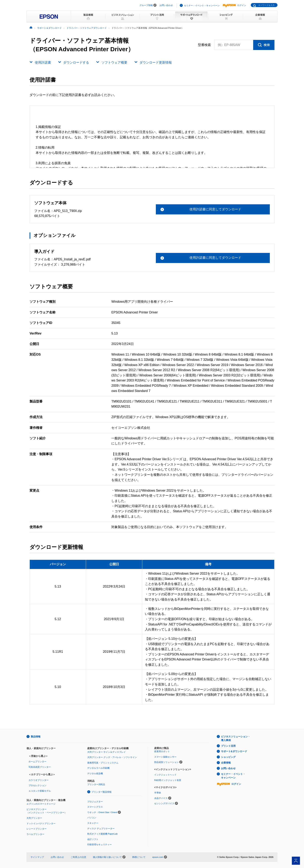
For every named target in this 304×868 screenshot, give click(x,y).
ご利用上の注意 (78, 857)
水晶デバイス (161, 798)
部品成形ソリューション (166, 762)
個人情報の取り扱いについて (109, 857)
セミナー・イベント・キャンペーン (202, 5)
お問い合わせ (166, 5)
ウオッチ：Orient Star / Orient (102, 812)
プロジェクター (95, 802)
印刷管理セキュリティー (99, 845)
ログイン (234, 5)
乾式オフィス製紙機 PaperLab (102, 834)
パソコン (92, 818)
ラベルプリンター (35, 834)
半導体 (158, 793)
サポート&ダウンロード (234, 751)
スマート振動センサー (165, 757)
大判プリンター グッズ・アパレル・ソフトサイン (112, 757)
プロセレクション (37, 785)
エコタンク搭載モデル (40, 791)
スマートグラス (95, 807)
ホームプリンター (37, 761)
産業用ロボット (162, 751)
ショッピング (228, 757)
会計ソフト (93, 839)
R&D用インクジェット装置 (168, 780)
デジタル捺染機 (95, 773)
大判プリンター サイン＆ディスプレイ (106, 752)
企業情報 (226, 763)
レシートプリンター (37, 829)
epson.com (158, 857)
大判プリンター (34, 818)
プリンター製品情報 (102, 792)
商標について (139, 857)
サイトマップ (37, 857)
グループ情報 (146, 5)
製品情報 (36, 737)
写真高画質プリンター (40, 767)
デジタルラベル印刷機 (98, 768)
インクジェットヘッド (165, 775)
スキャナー (93, 823)
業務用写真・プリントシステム (103, 763)
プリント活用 (228, 746)
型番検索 (204, 45)
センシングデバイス (164, 803)
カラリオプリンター (39, 780)
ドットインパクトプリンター (41, 823)
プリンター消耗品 (96, 784)
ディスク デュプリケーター (101, 829)
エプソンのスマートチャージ (41, 804)
